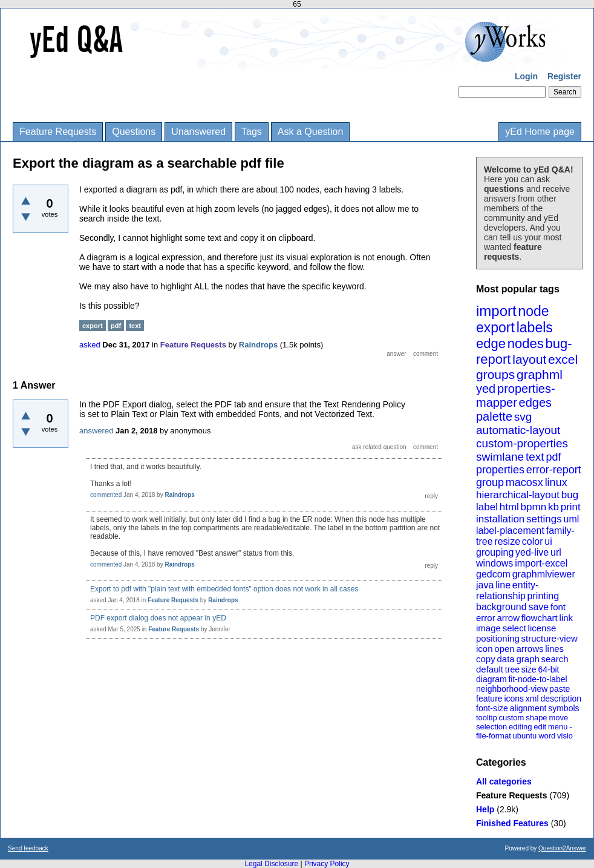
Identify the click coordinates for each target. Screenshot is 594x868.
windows (494, 563)
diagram (491, 679)
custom (511, 718)
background (501, 607)
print (571, 507)
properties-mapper (516, 396)
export (495, 327)
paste (560, 689)
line (503, 585)
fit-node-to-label (537, 679)
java (485, 585)
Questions (134, 132)
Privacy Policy (327, 864)
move (558, 718)
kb (553, 507)
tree (512, 669)
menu (558, 727)
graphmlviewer (544, 574)
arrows (530, 649)
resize (507, 541)
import (496, 311)
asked (90, 345)
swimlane (500, 457)
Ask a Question (311, 132)
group (490, 482)
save (538, 607)
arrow (508, 618)
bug (570, 495)
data (505, 659)
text (535, 457)
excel (563, 359)
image (488, 628)
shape (536, 718)
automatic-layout (518, 430)
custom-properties (522, 443)
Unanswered (198, 132)
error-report (554, 470)
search (555, 659)
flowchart (540, 618)
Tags (252, 132)
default (490, 669)
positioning (498, 638)
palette (494, 416)
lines (554, 649)
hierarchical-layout (518, 495)
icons (514, 699)
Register (564, 76)
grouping (495, 552)
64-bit (548, 669)
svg (523, 417)
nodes (526, 344)
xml (532, 699)
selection (491, 727)
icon (485, 649)
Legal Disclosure (271, 864)
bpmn (534, 507)
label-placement (510, 531)
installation (500, 519)
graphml (540, 374)
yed (486, 389)
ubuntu (525, 736)
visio (565, 736)
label (487, 507)
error (486, 618)
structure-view (550, 638)
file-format (494, 736)
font (558, 607)
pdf (553, 457)
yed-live (532, 552)
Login (526, 76)
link (566, 618)
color (533, 541)
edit (540, 727)
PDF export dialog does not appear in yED (158, 618)
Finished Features (512, 823)
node (533, 311)
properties (500, 470)
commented (106, 495)
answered (96, 431)
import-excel (541, 563)
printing (543, 596)
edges (536, 403)
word (547, 736)
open (504, 649)
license (542, 628)
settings (544, 519)
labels (535, 327)
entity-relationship (507, 590)
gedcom (493, 574)
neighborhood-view (512, 689)
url (556, 552)
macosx (524, 482)
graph (527, 659)
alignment (528, 708)
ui (548, 541)
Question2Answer (562, 848)
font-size (492, 708)
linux (556, 482)
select (514, 628)
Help (485, 809)
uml (571, 519)
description (561, 699)
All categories (504, 781)
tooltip (487, 718)
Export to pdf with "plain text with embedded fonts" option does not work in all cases (224, 589)
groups (495, 374)
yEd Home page (540, 132)
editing (520, 727)
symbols (563, 708)
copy (486, 659)
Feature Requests (58, 132)
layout (529, 359)
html (509, 507)
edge (491, 344)
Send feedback (28, 848)
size (529, 669)
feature (489, 699)
